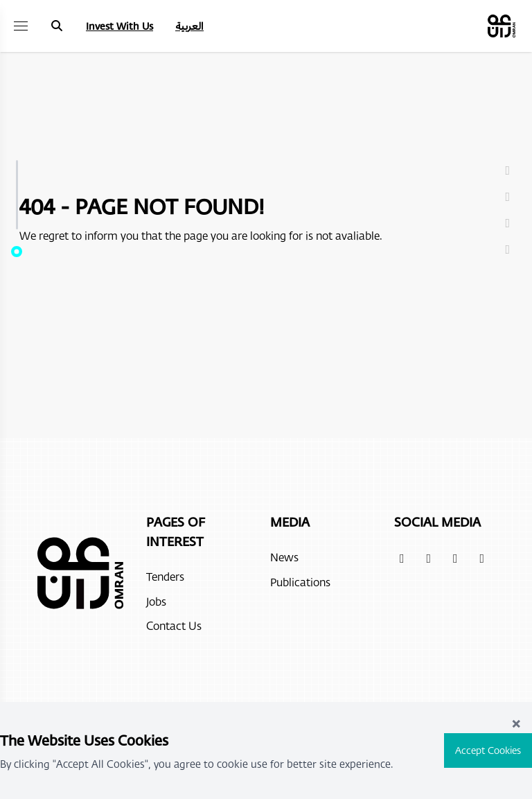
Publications (300, 582)
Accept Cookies (488, 750)
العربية (189, 26)
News (284, 557)
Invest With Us (119, 26)
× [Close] (516, 722)
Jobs (156, 601)
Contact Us (174, 625)
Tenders (165, 576)
